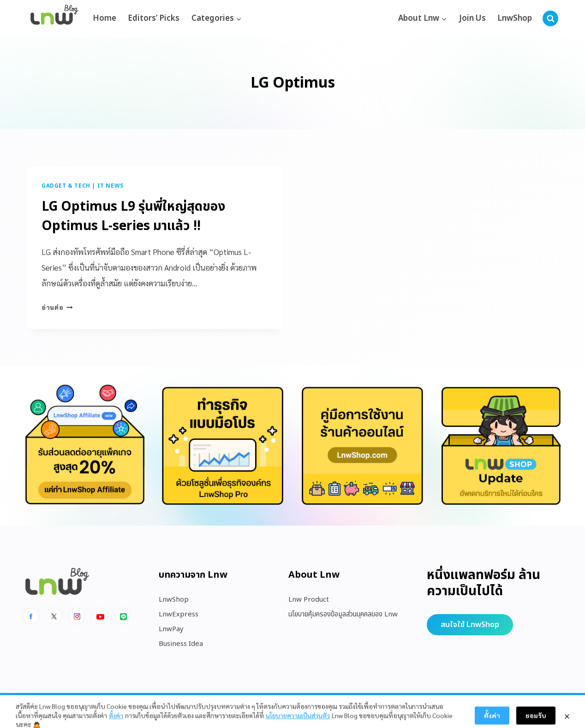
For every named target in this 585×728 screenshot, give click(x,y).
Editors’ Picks (154, 18)
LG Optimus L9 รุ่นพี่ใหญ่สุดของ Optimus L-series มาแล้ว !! (133, 216)
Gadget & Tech (66, 186)
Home (104, 18)
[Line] (123, 616)
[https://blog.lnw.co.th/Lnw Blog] (54, 19)
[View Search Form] (550, 18)
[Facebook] (31, 616)
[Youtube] (100, 616)
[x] (54, 616)
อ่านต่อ (57, 307)
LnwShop (515, 18)
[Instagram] (77, 616)
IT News (110, 186)
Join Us (472, 18)
